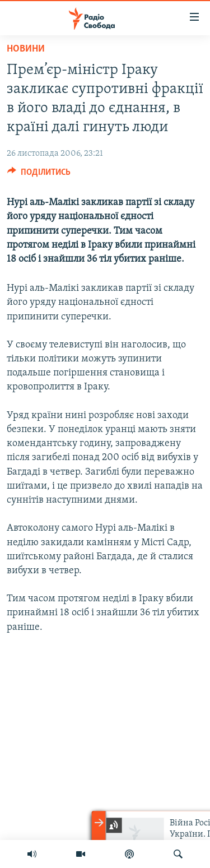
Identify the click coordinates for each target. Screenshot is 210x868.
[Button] (39, 175)
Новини (26, 49)
